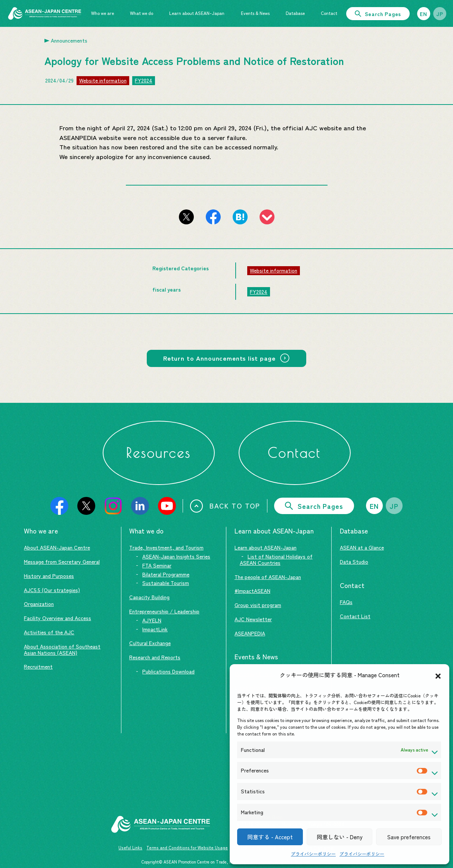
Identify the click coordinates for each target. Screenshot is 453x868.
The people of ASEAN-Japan (268, 577)
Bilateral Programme (166, 574)
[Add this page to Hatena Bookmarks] (240, 217)
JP (440, 14)
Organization (39, 604)
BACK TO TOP (225, 506)
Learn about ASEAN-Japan (266, 547)
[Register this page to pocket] (267, 217)
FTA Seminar (157, 565)
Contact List (355, 616)
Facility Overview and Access (58, 618)
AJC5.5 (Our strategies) (52, 590)
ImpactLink (155, 629)
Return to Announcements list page (219, 358)
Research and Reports (155, 657)
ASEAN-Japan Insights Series (176, 556)
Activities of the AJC (49, 632)
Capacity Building (149, 597)
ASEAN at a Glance (362, 547)
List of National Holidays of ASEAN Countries (276, 559)
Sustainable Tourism (166, 583)
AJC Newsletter (253, 619)
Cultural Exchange (150, 643)
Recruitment (38, 666)
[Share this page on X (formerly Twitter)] (186, 217)
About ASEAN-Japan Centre (57, 547)
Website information (103, 80)
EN (424, 14)
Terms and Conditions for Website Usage (187, 847)
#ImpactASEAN (252, 591)
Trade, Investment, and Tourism (166, 547)
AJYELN (152, 620)
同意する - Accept (270, 837)
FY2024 (144, 80)
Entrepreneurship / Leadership (164, 611)
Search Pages (378, 14)
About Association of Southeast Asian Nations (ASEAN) (62, 649)
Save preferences (409, 837)
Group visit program (258, 605)
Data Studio (354, 561)
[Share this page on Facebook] (213, 217)
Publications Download (168, 671)
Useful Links (130, 847)
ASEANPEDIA (250, 633)
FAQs (346, 602)
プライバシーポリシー (313, 854)
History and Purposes (49, 576)
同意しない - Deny (339, 837)
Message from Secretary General (62, 561)
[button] (438, 675)
